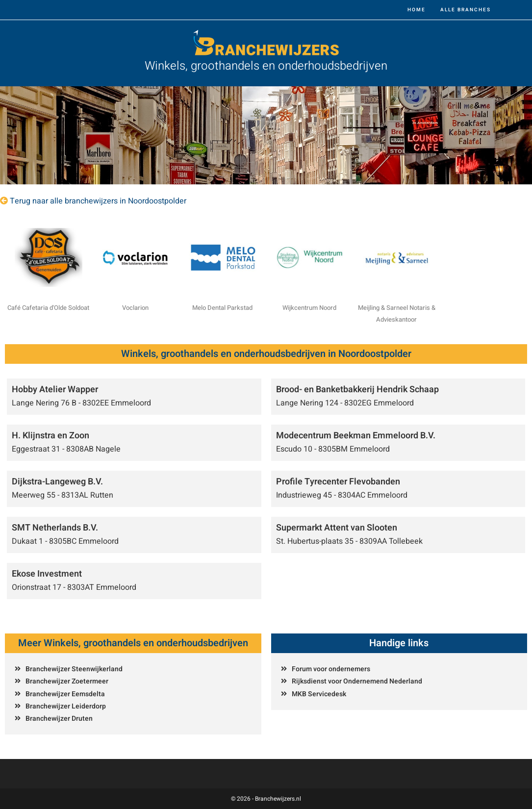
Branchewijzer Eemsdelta (65, 694)
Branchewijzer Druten (59, 719)
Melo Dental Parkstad (222, 308)
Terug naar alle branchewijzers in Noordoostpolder (98, 201)
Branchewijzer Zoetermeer (67, 681)
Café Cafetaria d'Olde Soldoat (48, 308)
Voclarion (135, 308)
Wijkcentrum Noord (309, 308)
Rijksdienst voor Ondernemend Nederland (357, 681)
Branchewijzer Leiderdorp (66, 706)
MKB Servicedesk (319, 694)
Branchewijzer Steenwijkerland (74, 669)
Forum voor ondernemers (331, 669)
